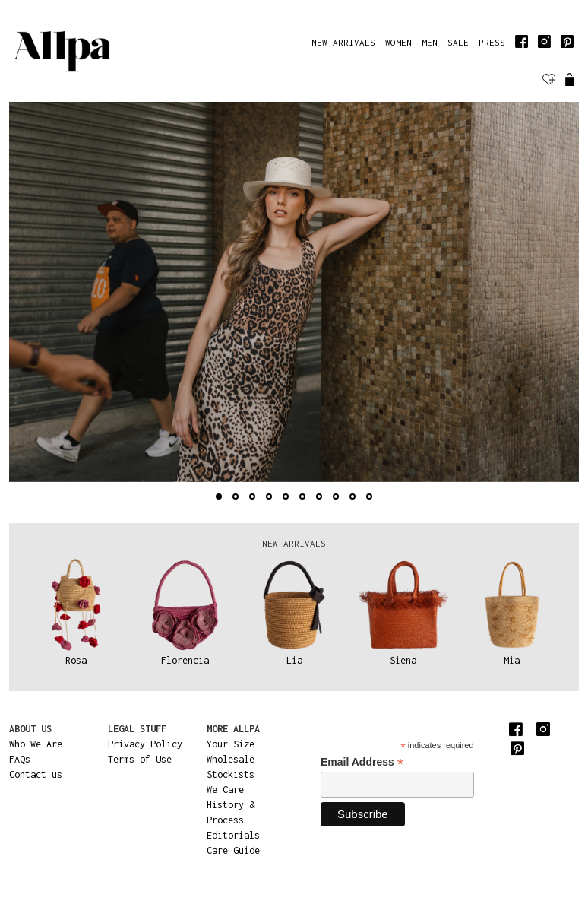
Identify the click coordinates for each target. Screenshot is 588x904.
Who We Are (36, 744)
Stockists (231, 774)
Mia (512, 660)
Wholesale (231, 759)
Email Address (362, 762)
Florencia (185, 660)
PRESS (492, 42)
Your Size (231, 744)
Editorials (233, 835)
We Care (225, 790)
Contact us (36, 774)
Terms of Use (140, 759)
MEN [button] (430, 42)
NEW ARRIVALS (343, 42)
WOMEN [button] (398, 42)
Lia (294, 660)
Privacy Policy (145, 744)
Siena (403, 660)
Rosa (76, 660)
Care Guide (233, 850)
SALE (458, 42)
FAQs (20, 759)
